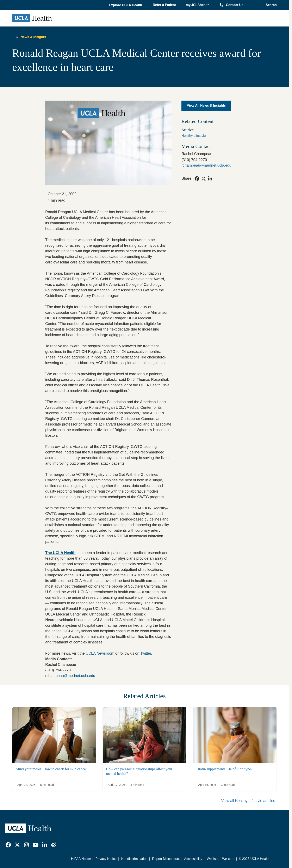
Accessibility (193, 859)
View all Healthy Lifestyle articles (248, 801)
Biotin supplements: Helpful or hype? (225, 769)
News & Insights (33, 37)
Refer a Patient (164, 5)
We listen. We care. (221, 859)
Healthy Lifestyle (194, 136)
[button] (126, 5)
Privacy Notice (106, 859)
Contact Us (235, 5)
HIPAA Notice (81, 859)
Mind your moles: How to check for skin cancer (51, 769)
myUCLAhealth (198, 5)
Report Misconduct (166, 859)
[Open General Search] (270, 5)
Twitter (146, 653)
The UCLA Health (60, 553)
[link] (197, 179)
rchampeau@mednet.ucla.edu (70, 676)
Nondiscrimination (134, 859)
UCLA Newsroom (100, 653)
